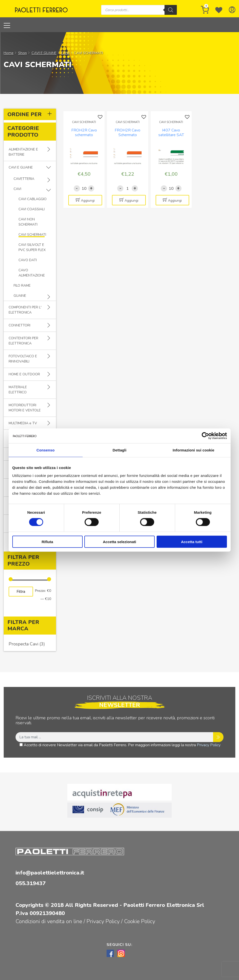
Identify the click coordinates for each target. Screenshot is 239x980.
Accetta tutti (192, 542)
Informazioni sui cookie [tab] (193, 450)
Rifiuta (47, 542)
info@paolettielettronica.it (50, 873)
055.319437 (31, 883)
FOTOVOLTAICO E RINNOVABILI (23, 359)
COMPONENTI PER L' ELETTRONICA (25, 310)
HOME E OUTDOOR (24, 374)
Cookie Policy (140, 921)
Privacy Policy (209, 745)
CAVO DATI (28, 260)
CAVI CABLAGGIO (33, 199)
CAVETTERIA (24, 179)
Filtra (21, 592)
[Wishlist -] (219, 10)
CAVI (65, 53)
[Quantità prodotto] (84, 188)
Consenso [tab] (46, 450)
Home (9, 53)
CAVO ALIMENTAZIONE (32, 273)
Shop (23, 53)
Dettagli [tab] (120, 450)
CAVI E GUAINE (44, 53)
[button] (101, 117)
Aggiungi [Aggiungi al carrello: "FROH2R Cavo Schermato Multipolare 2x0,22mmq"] (131, 201)
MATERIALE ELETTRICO (18, 390)
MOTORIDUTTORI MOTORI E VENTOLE (25, 408)
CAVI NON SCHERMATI (28, 222)
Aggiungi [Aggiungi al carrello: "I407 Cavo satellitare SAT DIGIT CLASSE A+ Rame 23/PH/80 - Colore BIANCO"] (175, 201)
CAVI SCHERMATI (32, 235)
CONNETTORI (19, 325)
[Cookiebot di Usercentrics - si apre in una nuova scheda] (205, 436)
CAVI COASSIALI (32, 209)
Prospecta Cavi (23, 644)
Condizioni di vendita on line (49, 921)
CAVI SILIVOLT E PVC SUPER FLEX (32, 247)
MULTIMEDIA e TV (23, 423)
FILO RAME (22, 286)
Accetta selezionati (119, 542)
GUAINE (20, 296)
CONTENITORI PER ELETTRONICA (23, 341)
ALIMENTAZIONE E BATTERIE (23, 152)
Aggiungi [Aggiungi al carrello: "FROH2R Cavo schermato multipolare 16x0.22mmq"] (88, 201)
